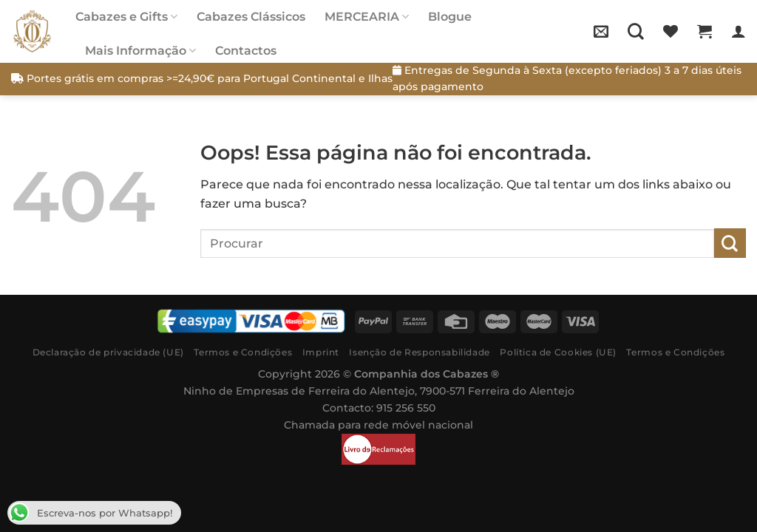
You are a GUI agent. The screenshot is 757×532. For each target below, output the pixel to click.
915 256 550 (406, 408)
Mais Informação (140, 51)
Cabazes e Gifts (126, 17)
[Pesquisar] (636, 31)
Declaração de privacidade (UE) (108, 352)
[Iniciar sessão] (739, 31)
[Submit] (730, 243)
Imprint (321, 352)
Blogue (450, 17)
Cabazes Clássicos (251, 17)
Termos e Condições (243, 352)
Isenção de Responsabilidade (420, 352)
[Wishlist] (671, 31)
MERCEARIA (367, 17)
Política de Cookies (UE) (558, 352)
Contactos (246, 51)
